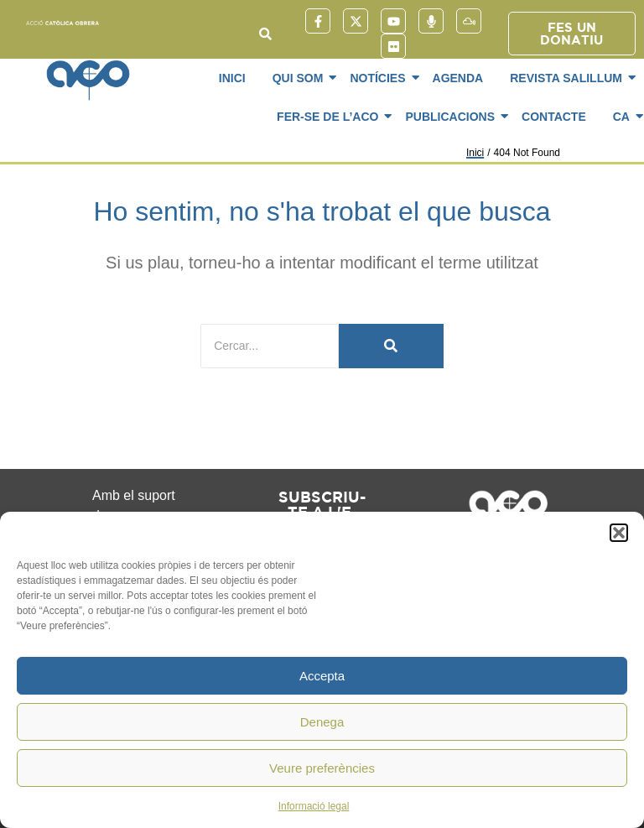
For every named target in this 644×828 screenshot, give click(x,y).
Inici (232, 78)
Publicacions (453, 117)
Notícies (380, 78)
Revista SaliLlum (569, 78)
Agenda (458, 78)
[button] (619, 533)
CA (624, 117)
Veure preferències (322, 768)
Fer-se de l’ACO (330, 117)
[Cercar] (270, 346)
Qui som (301, 78)
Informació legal (314, 806)
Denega (322, 722)
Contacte (554, 117)
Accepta (322, 676)
